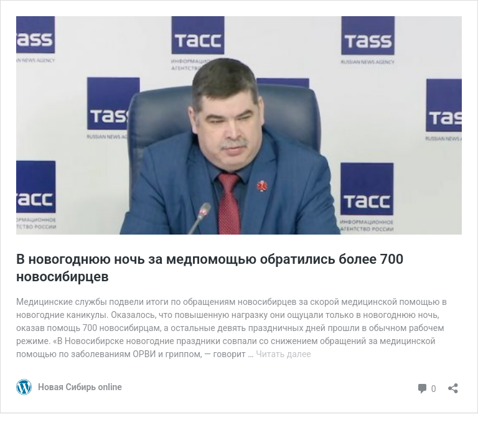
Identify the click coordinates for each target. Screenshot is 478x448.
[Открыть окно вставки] (453, 384)
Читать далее (284, 354)
